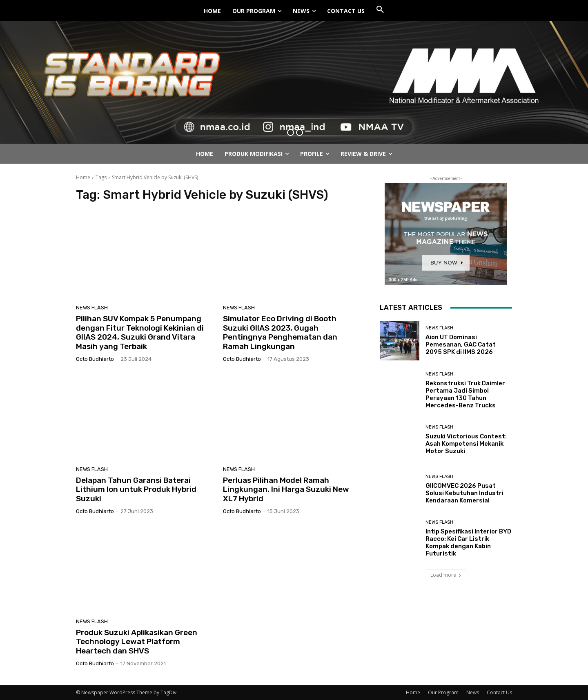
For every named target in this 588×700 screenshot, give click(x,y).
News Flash (92, 308)
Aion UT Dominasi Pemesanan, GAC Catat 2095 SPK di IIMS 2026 (461, 344)
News (473, 692)
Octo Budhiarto (95, 359)
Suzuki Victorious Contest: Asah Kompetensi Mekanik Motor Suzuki (466, 444)
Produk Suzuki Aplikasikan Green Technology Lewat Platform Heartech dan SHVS (137, 642)
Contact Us (499, 692)
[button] (380, 10)
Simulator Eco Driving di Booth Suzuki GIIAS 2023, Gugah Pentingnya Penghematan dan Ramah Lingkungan (280, 332)
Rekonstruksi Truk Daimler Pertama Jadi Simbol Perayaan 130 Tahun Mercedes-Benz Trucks (465, 394)
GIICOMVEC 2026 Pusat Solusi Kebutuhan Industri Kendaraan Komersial (464, 493)
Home (83, 177)
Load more (446, 575)
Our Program (443, 692)
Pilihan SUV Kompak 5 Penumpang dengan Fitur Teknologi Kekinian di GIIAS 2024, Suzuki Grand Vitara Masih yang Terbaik (140, 332)
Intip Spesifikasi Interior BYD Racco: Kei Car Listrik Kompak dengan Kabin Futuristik (468, 542)
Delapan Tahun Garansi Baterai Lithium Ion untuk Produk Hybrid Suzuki (136, 490)
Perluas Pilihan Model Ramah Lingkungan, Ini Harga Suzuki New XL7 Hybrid (286, 490)
